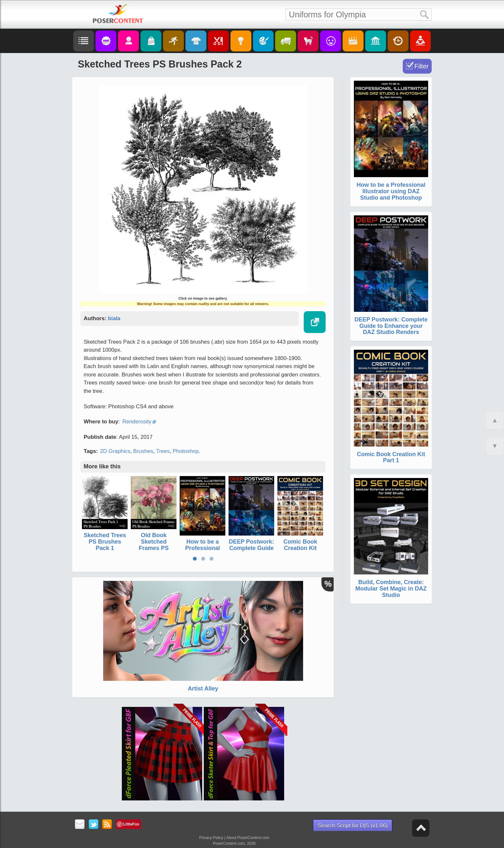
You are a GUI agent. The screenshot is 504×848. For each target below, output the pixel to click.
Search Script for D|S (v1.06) (353, 826)
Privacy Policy (211, 838)
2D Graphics (115, 451)
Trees (163, 451)
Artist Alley (203, 689)
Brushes (143, 451)
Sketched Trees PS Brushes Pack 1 (105, 542)
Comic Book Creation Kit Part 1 (300, 548)
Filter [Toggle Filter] (421, 66)
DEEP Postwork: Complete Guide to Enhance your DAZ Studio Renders (391, 326)
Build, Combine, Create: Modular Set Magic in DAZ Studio (391, 589)
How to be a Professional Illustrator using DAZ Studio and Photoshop (391, 191)
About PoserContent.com (248, 838)
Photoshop (186, 451)
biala (114, 318)
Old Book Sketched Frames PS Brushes (154, 545)
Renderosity (137, 422)
